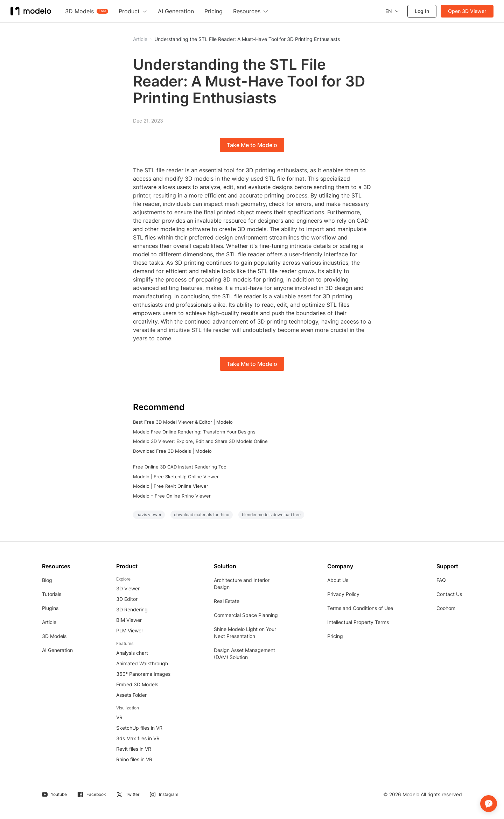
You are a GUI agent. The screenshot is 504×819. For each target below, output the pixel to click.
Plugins (50, 608)
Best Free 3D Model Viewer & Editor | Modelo (183, 422)
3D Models (54, 636)
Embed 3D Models (137, 684)
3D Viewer (128, 588)
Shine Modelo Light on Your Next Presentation (245, 633)
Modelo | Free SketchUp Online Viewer (176, 477)
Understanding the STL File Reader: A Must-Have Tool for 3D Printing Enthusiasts (247, 39)
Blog (47, 580)
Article (49, 622)
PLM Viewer (130, 630)
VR (119, 717)
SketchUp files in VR (139, 728)
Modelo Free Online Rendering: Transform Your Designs (194, 432)
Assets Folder (131, 695)
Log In (422, 11)
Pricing (335, 636)
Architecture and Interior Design (242, 584)
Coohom (446, 608)
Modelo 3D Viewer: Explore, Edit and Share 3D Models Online (200, 441)
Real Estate (227, 601)
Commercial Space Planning (246, 615)
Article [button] (140, 39)
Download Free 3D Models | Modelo (172, 451)
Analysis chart (132, 653)
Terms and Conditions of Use (360, 608)
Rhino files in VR (134, 759)
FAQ (441, 580)
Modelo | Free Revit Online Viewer (171, 486)
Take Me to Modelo (252, 145)
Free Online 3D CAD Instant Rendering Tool (180, 467)
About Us (338, 580)
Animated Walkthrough (142, 663)
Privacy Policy (343, 594)
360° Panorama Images (143, 674)
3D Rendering (132, 609)
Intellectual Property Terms (358, 622)
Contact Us (449, 594)
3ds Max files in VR (138, 738)
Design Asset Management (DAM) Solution (244, 654)
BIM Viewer (129, 620)
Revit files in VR (134, 749)
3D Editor (127, 599)
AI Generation (57, 650)
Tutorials (52, 594)
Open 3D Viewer (467, 11)
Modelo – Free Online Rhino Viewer (172, 496)
